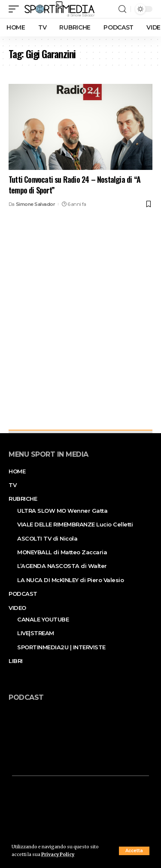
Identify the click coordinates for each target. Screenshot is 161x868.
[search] (122, 9)
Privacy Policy (58, 855)
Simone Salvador (36, 204)
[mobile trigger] (16, 9)
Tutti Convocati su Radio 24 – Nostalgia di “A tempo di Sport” (74, 185)
